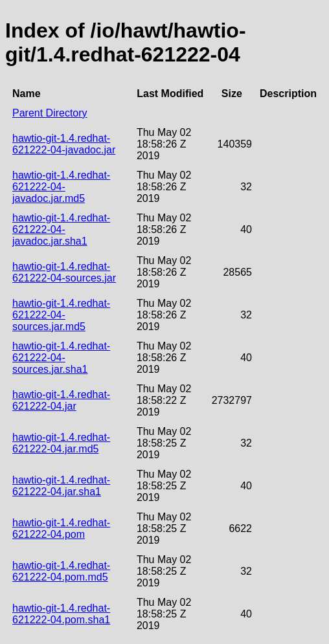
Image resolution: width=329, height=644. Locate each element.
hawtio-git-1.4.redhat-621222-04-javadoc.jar (64, 144)
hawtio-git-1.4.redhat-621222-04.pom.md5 (61, 571)
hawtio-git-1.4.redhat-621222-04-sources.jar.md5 (61, 315)
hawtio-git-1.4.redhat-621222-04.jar (61, 400)
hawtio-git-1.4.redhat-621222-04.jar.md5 (61, 443)
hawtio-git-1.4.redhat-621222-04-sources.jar (64, 272)
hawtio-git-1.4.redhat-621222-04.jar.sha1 (61, 486)
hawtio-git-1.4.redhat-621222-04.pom (61, 528)
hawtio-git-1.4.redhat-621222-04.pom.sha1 (61, 614)
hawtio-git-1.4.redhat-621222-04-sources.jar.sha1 (61, 358)
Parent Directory (50, 113)
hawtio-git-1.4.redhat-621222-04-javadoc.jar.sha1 (61, 229)
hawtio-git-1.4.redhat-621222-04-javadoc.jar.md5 (61, 187)
